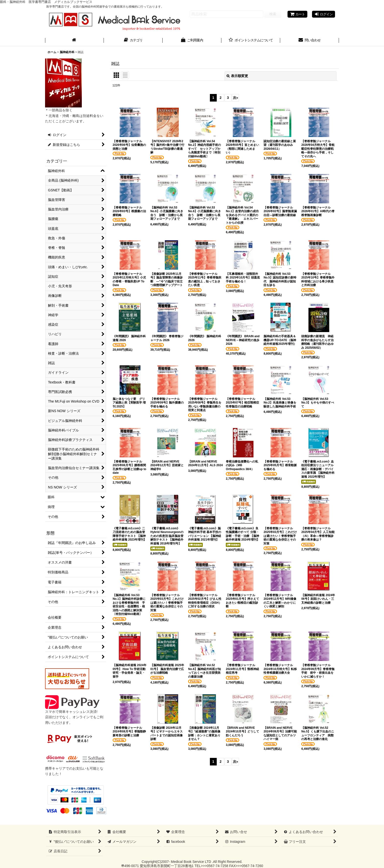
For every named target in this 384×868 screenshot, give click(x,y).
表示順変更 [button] (237, 76)
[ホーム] (74, 41)
